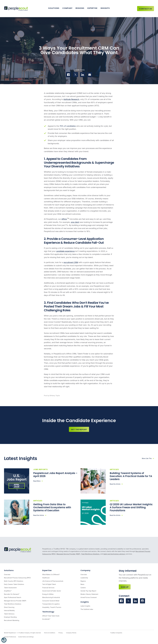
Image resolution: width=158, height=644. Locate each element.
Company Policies (71, 633)
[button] (4, 640)
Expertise (92, 8)
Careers (83, 588)
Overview (7, 575)
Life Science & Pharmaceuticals (53, 581)
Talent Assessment (10, 588)
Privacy (61, 633)
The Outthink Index (87, 609)
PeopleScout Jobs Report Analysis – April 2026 (55, 475)
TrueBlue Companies (116, 633)
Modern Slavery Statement (89, 594)
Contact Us (146, 9)
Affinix (64, 219)
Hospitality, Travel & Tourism (52, 607)
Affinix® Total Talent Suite (51, 616)
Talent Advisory (9, 614)
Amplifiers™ (8, 591)
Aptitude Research (71, 99)
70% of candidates (68, 126)
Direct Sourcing (9, 607)
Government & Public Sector (52, 591)
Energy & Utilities (48, 594)
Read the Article (115, 484)
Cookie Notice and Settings (26, 637)
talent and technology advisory (114, 554)
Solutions (54, 8)
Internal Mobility (9, 610)
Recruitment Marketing (12, 620)
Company (67, 8)
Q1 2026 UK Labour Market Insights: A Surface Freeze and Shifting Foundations (131, 507)
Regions (80, 8)
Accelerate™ (46, 619)
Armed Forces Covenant (89, 597)
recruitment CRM (71, 262)
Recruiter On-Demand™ (12, 594)
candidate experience (65, 251)
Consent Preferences (10, 637)
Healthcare (46, 578)
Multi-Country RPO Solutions (14, 581)
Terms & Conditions (50, 633)
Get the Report (79, 429)
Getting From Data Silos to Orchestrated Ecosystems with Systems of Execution (52, 507)
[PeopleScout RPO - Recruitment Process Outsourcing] (17, 9)
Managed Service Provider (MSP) (68, 554)
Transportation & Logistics (51, 604)
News (82, 584)
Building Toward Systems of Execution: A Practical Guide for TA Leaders (131, 476)
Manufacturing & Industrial (51, 597)
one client (75, 222)
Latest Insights (85, 606)
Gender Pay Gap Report (88, 591)
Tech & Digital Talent (49, 584)
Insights (105, 8)
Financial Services (48, 588)
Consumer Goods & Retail (51, 601)
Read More (37, 481)
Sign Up (125, 587)
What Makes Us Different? (51, 575)
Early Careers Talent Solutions (14, 584)
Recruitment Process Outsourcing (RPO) (17, 578)
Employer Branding (10, 617)
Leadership (84, 578)
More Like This (147, 458)
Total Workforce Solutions (90, 554)
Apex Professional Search (13, 597)
